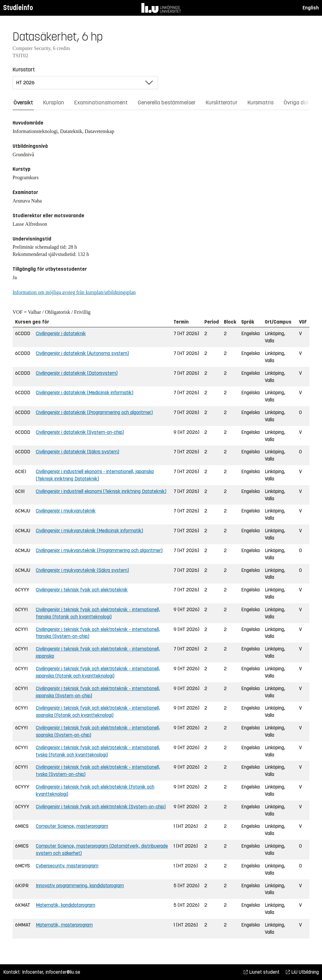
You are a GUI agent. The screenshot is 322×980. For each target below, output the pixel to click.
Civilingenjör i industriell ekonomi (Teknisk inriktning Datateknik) (101, 491)
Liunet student (262, 972)
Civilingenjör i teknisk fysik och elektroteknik (82, 590)
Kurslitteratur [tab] (222, 102)
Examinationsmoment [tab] (101, 102)
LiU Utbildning (302, 972)
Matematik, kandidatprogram (66, 905)
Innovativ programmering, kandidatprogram (80, 886)
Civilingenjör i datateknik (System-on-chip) (80, 432)
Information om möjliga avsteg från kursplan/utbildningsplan (74, 292)
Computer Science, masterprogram (72, 826)
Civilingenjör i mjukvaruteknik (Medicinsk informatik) (89, 531)
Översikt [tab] (23, 102)
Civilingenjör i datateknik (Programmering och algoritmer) (94, 412)
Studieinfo (18, 8)
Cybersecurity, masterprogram (67, 866)
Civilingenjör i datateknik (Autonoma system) (82, 353)
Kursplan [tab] (54, 102)
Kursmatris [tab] (261, 102)
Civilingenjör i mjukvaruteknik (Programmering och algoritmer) (99, 550)
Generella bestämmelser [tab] (167, 102)
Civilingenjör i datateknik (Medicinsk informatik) (85, 393)
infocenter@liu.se (63, 972)
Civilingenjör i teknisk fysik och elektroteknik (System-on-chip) (101, 807)
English (311, 8)
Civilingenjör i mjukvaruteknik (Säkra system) (82, 570)
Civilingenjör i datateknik (61, 333)
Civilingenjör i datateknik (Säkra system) (78, 452)
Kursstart (24, 69)
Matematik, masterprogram (64, 925)
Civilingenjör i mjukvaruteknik (66, 511)
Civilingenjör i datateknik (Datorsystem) (77, 373)
